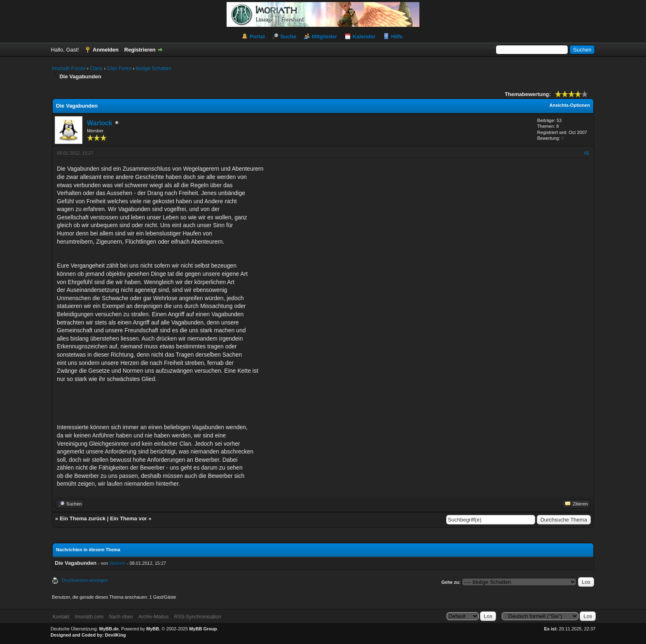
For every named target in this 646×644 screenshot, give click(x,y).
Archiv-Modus (153, 617)
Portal (257, 36)
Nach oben (121, 617)
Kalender (364, 36)
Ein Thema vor (129, 518)
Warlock (100, 123)
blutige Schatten (154, 68)
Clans (96, 68)
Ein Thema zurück (83, 518)
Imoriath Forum (69, 68)
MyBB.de (109, 629)
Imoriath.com (89, 617)
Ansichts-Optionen (570, 105)
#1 (587, 153)
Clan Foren (119, 68)
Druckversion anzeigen (85, 580)
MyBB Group (203, 629)
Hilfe (397, 36)
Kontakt (61, 617)
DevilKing (116, 635)
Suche (288, 36)
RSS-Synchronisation (198, 617)
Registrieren (140, 50)
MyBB (153, 629)
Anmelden (106, 50)
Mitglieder (324, 36)
